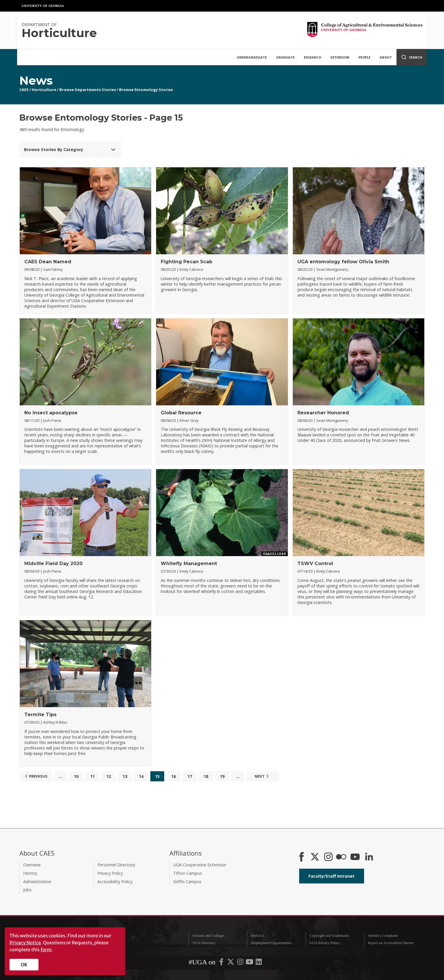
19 (222, 776)
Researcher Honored (323, 413)
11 (92, 776)
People (364, 57)
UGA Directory (204, 943)
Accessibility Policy (115, 882)
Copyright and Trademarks (329, 936)
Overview (32, 865)
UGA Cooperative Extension (200, 865)
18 (206, 776)
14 (141, 776)
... (61, 776)
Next (262, 776)
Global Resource (181, 413)
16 (173, 776)
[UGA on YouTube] (250, 963)
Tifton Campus (188, 873)
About (386, 57)
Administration (37, 882)
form (46, 950)
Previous (35, 776)
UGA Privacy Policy (325, 943)
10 (76, 776)
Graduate (285, 57)
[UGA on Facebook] (222, 963)
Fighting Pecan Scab (187, 262)
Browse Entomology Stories (146, 90)
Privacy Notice (25, 943)
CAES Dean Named (48, 262)
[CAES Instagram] (328, 857)
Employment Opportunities (271, 943)
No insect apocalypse (51, 413)
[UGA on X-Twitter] (231, 963)
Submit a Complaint (383, 936)
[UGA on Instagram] (241, 963)
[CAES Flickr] (341, 857)
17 (190, 776)
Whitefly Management (189, 563)
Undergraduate (252, 57)
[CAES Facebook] (302, 857)
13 (125, 776)
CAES (24, 90)
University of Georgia (43, 6)
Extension (340, 57)
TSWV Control (315, 563)
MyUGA (258, 936)
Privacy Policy (110, 873)
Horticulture (44, 90)
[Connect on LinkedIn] (369, 857)
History (30, 873)
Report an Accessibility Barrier (391, 943)
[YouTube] (355, 857)
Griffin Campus (187, 882)
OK (24, 965)
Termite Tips (40, 715)
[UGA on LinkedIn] (259, 963)
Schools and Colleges (209, 936)
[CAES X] (315, 857)
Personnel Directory (116, 865)
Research (313, 57)
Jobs (27, 890)
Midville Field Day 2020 (53, 563)
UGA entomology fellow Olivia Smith (343, 262)
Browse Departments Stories (88, 90)
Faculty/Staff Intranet (331, 876)
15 (157, 776)
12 (109, 776)
